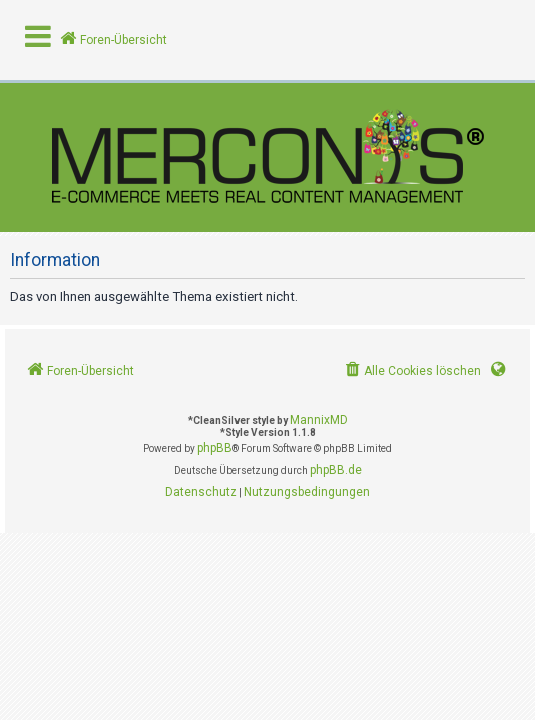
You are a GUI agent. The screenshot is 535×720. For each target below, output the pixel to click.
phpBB (214, 448)
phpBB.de (336, 470)
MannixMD (319, 420)
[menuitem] (411, 371)
